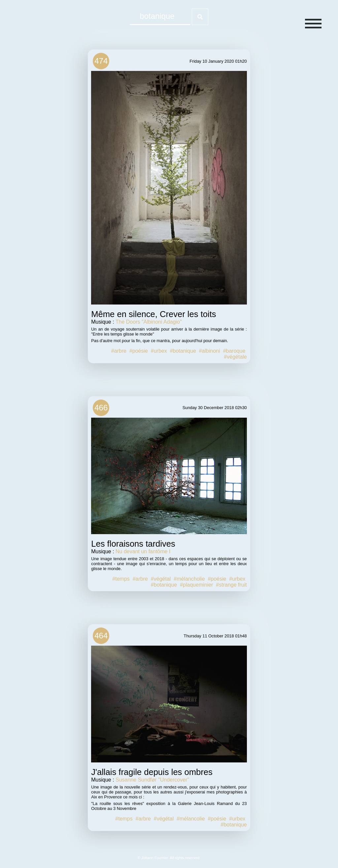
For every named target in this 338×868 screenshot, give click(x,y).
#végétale (235, 357)
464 (101, 636)
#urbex (159, 351)
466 (101, 408)
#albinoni (210, 351)
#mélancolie (191, 819)
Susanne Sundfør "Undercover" (152, 780)
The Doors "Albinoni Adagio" (149, 322)
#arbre (119, 351)
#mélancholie (189, 579)
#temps (121, 579)
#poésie (139, 351)
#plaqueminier (197, 585)
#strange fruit (231, 585)
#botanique (183, 351)
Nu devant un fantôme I (143, 551)
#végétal (161, 579)
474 (101, 61)
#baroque (234, 351)
